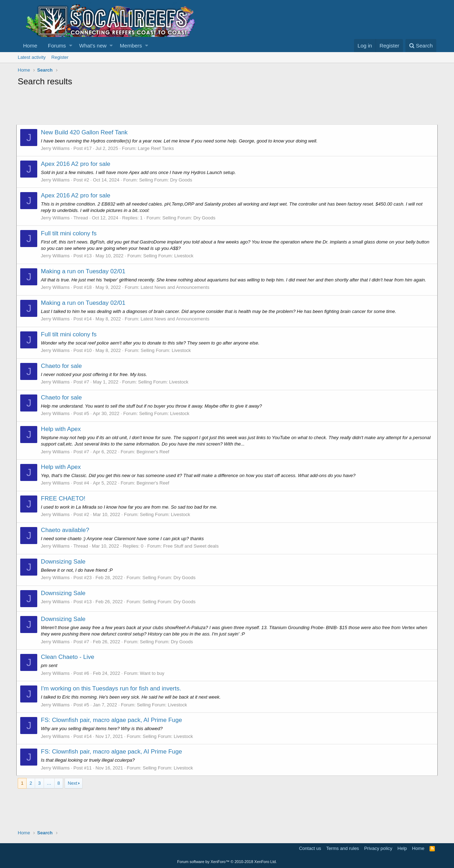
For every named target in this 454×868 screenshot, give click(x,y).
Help (402, 848)
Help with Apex (62, 429)
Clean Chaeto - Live (69, 657)
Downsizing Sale (65, 562)
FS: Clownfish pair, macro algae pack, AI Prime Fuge (113, 720)
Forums (57, 46)
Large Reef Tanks (157, 148)
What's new (93, 46)
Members (131, 46)
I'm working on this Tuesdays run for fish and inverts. (112, 688)
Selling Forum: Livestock (170, 256)
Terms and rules (343, 848)
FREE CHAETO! (64, 499)
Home (30, 46)
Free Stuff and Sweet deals (192, 546)
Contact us (310, 848)
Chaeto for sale (63, 366)
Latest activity (32, 57)
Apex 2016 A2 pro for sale (77, 164)
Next (73, 783)
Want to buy (153, 673)
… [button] (49, 783)
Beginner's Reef (154, 452)
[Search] (421, 46)
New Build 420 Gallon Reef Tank (85, 132)
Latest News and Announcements (176, 287)
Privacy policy (378, 848)
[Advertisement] (147, 107)
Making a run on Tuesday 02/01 (84, 271)
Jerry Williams (57, 148)
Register (60, 57)
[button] (71, 46)
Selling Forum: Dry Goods (167, 180)
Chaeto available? (66, 530)
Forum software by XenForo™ (227, 862)
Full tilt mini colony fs (70, 233)
